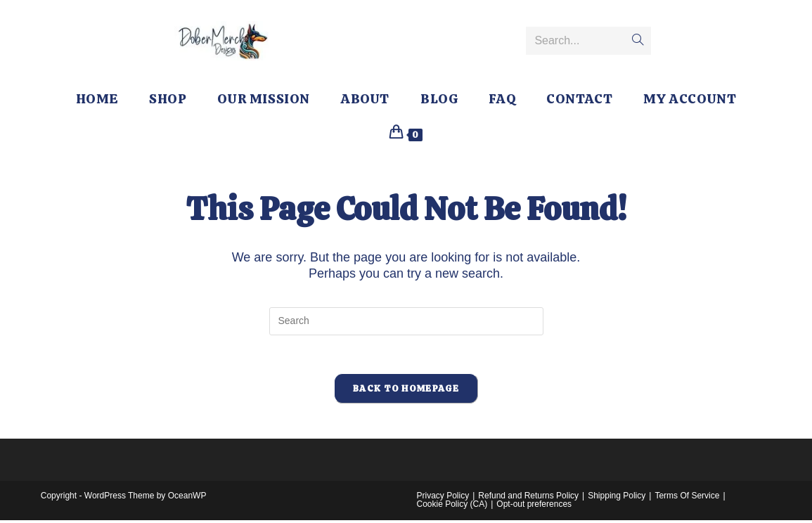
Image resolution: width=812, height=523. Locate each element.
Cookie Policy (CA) (452, 507)
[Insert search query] (406, 321)
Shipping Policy (617, 498)
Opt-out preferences (534, 507)
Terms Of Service (687, 498)
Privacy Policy (443, 498)
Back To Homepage (406, 392)
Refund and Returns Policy (528, 498)
